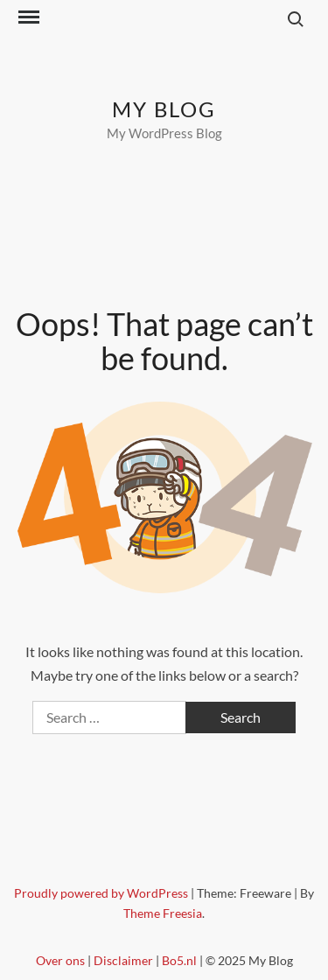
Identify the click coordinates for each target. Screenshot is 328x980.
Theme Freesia (163, 913)
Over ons (60, 960)
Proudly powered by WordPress (102, 893)
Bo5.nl (179, 960)
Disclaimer (123, 960)
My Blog (164, 109)
